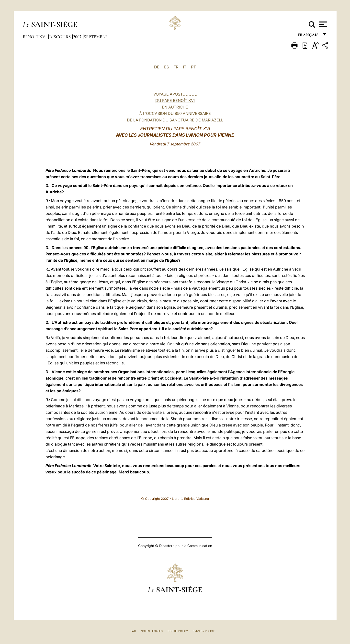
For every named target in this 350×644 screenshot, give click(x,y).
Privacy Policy (204, 631)
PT (193, 67)
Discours (60, 37)
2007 (78, 37)
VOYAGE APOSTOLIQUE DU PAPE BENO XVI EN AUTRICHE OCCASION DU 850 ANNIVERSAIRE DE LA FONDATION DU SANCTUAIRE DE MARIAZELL (175, 107)
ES (167, 67)
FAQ (133, 631)
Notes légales (152, 631)
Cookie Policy (178, 631)
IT (185, 67)
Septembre (96, 37)
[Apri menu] (322, 24)
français (309, 36)
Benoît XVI (35, 37)
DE (157, 67)
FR (176, 67)
